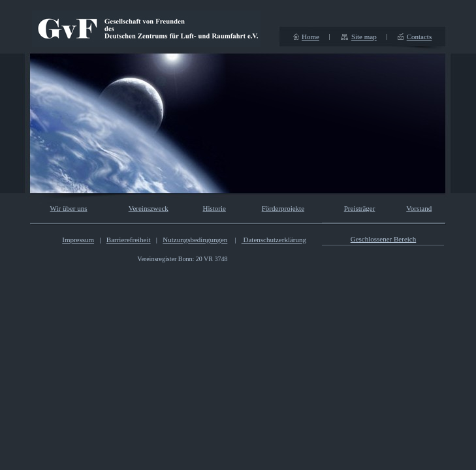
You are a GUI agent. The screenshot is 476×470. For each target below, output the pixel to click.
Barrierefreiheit (129, 240)
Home (310, 37)
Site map (364, 37)
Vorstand (419, 208)
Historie (214, 208)
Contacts (420, 37)
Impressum (78, 240)
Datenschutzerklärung (274, 240)
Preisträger (360, 208)
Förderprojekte (283, 208)
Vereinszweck (149, 208)
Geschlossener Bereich (384, 239)
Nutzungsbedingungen (195, 240)
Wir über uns (69, 208)
